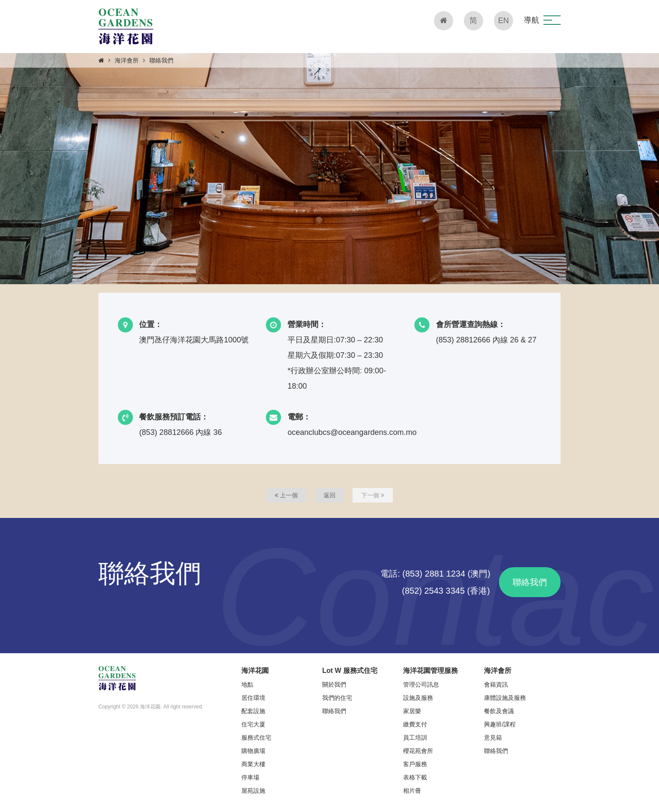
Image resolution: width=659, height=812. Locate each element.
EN (503, 21)
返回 (329, 495)
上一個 (286, 495)
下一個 (373, 495)
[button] (552, 20)
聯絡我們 (530, 582)
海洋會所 (127, 60)
